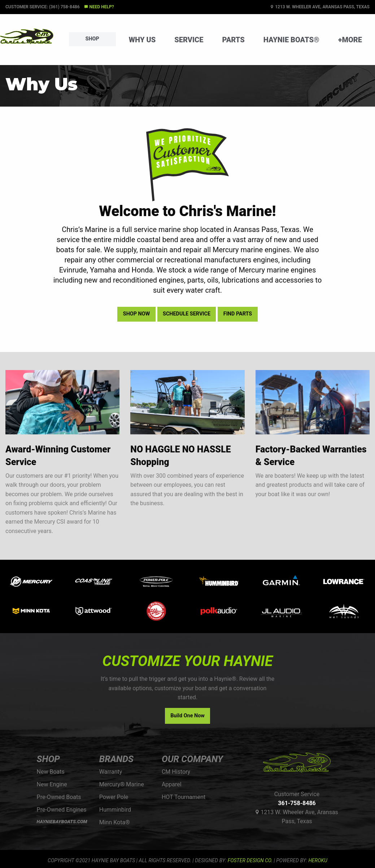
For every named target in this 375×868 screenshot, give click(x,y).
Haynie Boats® (291, 40)
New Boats (51, 772)
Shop (92, 39)
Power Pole (114, 797)
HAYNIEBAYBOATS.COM (62, 822)
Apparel (172, 784)
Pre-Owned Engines (62, 810)
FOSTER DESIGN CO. (250, 860)
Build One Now (187, 716)
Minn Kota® (115, 822)
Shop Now (136, 314)
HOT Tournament (184, 797)
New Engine (52, 784)
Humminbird (115, 810)
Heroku (318, 860)
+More (350, 40)
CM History (176, 772)
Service (189, 40)
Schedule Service (187, 314)
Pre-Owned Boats (59, 797)
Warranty (111, 772)
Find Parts (238, 314)
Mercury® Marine (122, 784)
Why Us (142, 40)
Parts (233, 40)
